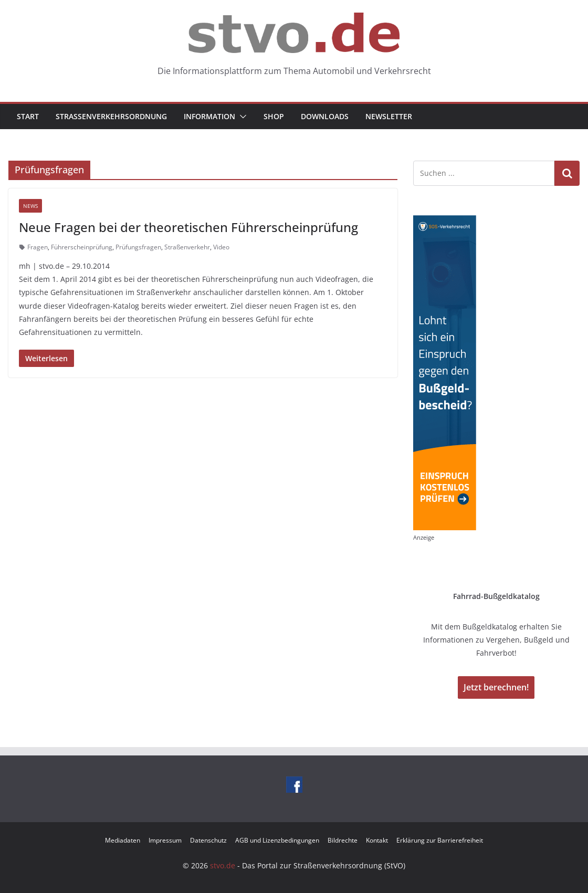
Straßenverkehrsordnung (111, 116)
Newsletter (389, 116)
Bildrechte (343, 840)
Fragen (38, 247)
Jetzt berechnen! (496, 687)
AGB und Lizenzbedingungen (277, 840)
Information (209, 116)
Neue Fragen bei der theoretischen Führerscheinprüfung (188, 227)
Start (28, 116)
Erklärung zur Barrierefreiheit (440, 840)
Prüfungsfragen (138, 247)
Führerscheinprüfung (82, 247)
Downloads (325, 116)
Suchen (567, 173)
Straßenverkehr (187, 247)
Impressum (165, 840)
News (30, 206)
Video (221, 247)
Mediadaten (123, 840)
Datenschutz (208, 840)
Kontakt (377, 840)
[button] (241, 117)
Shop (274, 116)
